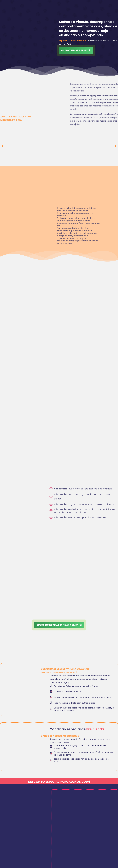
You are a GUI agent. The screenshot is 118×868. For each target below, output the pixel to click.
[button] (2, 146)
